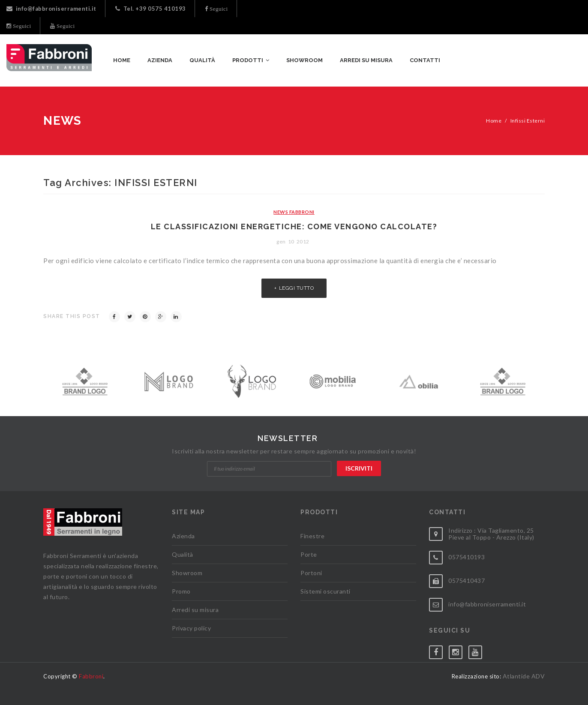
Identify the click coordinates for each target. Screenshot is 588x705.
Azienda (183, 536)
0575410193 (466, 557)
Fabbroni (91, 676)
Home (494, 121)
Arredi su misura (195, 610)
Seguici (218, 9)
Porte (309, 554)
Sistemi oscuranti (325, 591)
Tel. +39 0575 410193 (151, 9)
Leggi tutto (297, 288)
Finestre (312, 536)
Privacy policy (191, 628)
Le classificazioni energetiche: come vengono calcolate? (294, 226)
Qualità (183, 554)
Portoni (311, 573)
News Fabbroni (294, 212)
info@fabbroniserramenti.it (51, 9)
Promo (181, 591)
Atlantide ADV (524, 676)
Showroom (187, 573)
